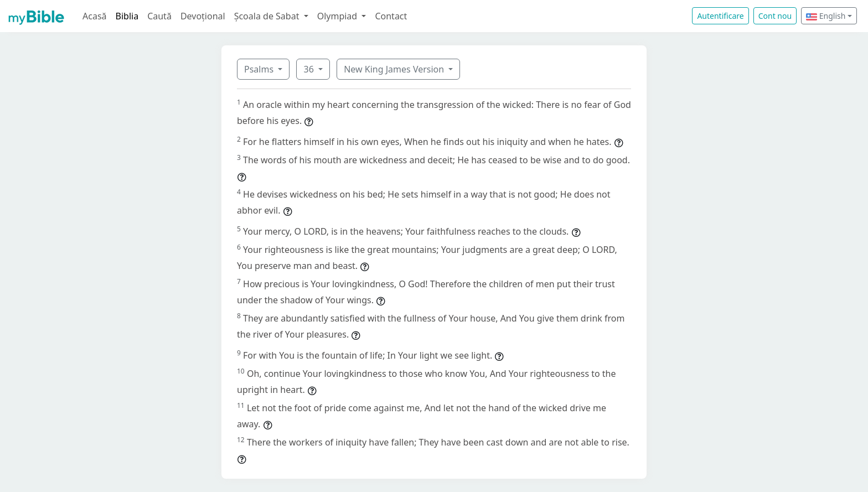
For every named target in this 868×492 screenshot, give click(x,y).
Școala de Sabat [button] (268, 16)
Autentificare (720, 16)
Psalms (260, 69)
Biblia (127, 16)
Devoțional (203, 16)
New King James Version (395, 69)
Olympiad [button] (339, 16)
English (826, 16)
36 (309, 69)
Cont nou (775, 16)
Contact (391, 16)
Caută (159, 16)
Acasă (95, 16)
